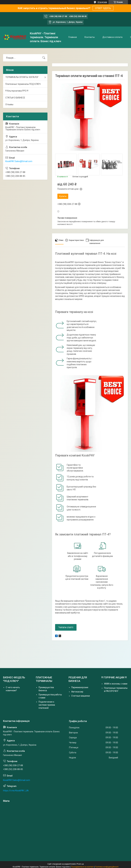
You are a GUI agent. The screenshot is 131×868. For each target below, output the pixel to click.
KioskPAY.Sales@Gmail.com (19, 161)
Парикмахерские (80, 687)
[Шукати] (44, 58)
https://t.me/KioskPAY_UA (16, 791)
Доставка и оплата (112, 37)
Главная (73, 37)
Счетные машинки (81, 696)
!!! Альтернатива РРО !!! (17, 91)
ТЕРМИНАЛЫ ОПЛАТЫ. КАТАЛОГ (22, 77)
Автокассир (77, 692)
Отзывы (9, 104)
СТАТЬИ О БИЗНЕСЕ (15, 98)
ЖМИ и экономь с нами (116, 684)
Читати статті (66, 627)
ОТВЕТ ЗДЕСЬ (103, 8)
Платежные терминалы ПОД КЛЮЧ (23, 84)
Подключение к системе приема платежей (47, 705)
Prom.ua (80, 864)
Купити (63, 196)
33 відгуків (102, 2)
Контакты (90, 37)
